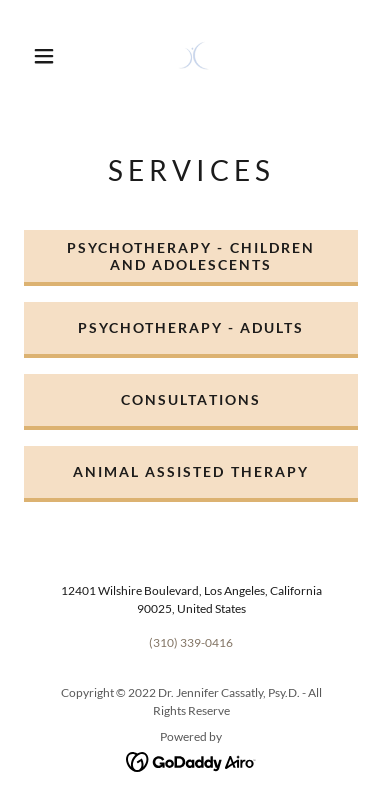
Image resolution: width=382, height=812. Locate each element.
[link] (194, 56)
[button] (44, 56)
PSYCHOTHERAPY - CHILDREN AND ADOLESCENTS (190, 256)
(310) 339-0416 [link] (191, 642)
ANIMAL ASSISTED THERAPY (190, 471)
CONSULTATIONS (190, 399)
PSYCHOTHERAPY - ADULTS (191, 327)
